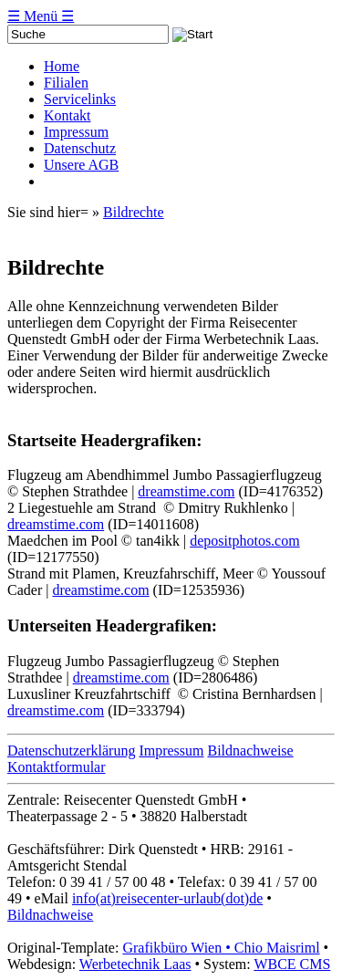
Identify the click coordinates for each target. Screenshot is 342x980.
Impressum (171, 751)
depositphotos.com (244, 541)
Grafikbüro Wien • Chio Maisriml (221, 948)
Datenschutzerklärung (71, 751)
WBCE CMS (292, 964)
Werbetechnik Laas (135, 964)
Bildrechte (134, 212)
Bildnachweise (251, 751)
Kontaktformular (57, 767)
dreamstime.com (186, 491)
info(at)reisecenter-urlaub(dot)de (167, 898)
